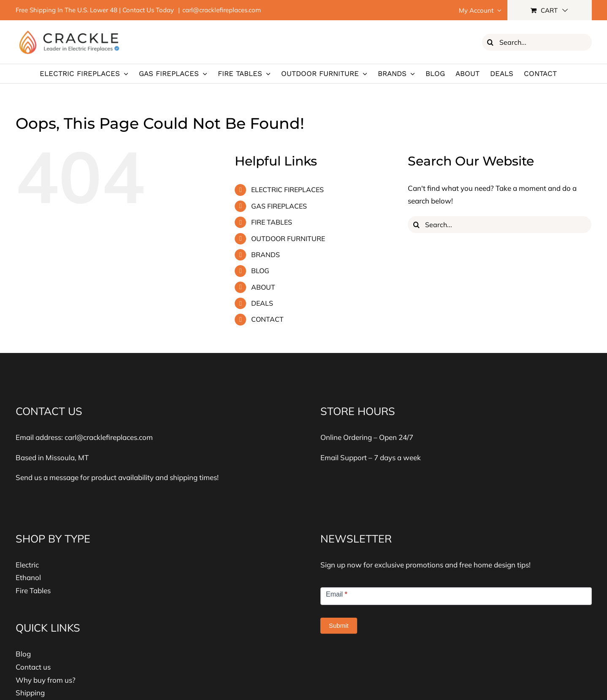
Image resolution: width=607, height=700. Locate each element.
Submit (339, 625)
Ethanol (28, 577)
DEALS (262, 303)
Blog (23, 654)
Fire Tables (33, 590)
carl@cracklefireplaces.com (222, 10)
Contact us (33, 667)
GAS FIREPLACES (279, 206)
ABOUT (263, 287)
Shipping (30, 693)
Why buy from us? (46, 680)
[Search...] (537, 42)
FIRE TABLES (272, 222)
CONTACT (267, 319)
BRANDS (266, 255)
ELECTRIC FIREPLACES (287, 190)
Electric (27, 565)
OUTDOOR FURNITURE (288, 239)
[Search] (490, 42)
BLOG (260, 271)
